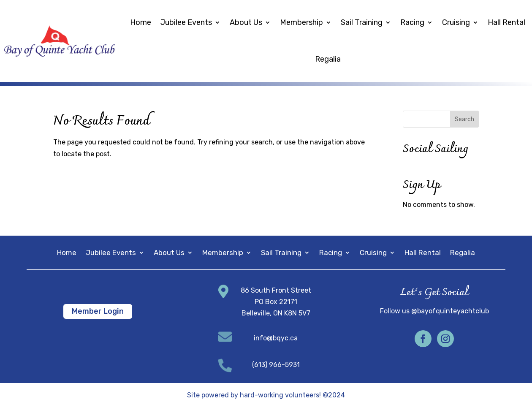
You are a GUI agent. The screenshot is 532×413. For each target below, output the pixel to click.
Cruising (456, 22)
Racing (412, 22)
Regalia (328, 59)
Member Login (98, 311)
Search (464, 119)
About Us (246, 22)
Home (141, 22)
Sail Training (362, 22)
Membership (301, 22)
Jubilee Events (186, 22)
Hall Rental (506, 22)
